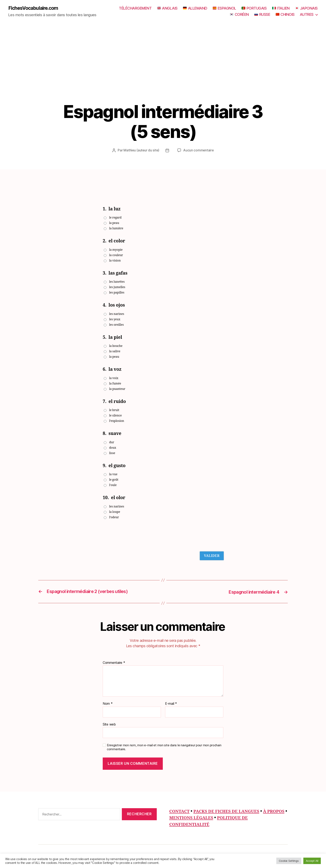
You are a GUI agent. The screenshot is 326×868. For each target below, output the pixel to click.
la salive (115, 352)
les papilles (117, 293)
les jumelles (117, 287)
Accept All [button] (312, 861)
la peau (114, 223)
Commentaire (114, 663)
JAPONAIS (306, 8)
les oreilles (116, 325)
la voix (114, 378)
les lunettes (117, 282)
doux (113, 448)
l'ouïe (113, 485)
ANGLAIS (167, 8)
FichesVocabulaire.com (35, 8)
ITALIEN (281, 8)
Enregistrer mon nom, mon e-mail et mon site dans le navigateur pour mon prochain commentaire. (164, 747)
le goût (114, 480)
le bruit (114, 410)
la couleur (116, 255)
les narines (117, 314)
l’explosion (117, 421)
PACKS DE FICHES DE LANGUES (229, 811)
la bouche (116, 346)
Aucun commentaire (199, 150)
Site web (109, 724)
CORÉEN (239, 15)
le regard (115, 218)
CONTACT (180, 811)
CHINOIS (285, 15)
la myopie (116, 250)
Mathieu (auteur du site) (141, 150)
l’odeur (114, 517)
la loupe (115, 512)
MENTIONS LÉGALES (214, 818)
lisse (112, 453)
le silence (115, 416)
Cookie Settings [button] (289, 861)
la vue (113, 475)
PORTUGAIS (254, 8)
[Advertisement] (163, 71)
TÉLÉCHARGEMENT (135, 8)
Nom (108, 704)
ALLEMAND (195, 8)
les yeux (115, 319)
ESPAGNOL (224, 8)
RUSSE (262, 15)
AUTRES (307, 15)
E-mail (171, 704)
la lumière (116, 229)
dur (112, 442)
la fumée (115, 384)
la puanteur (117, 389)
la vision (115, 261)
